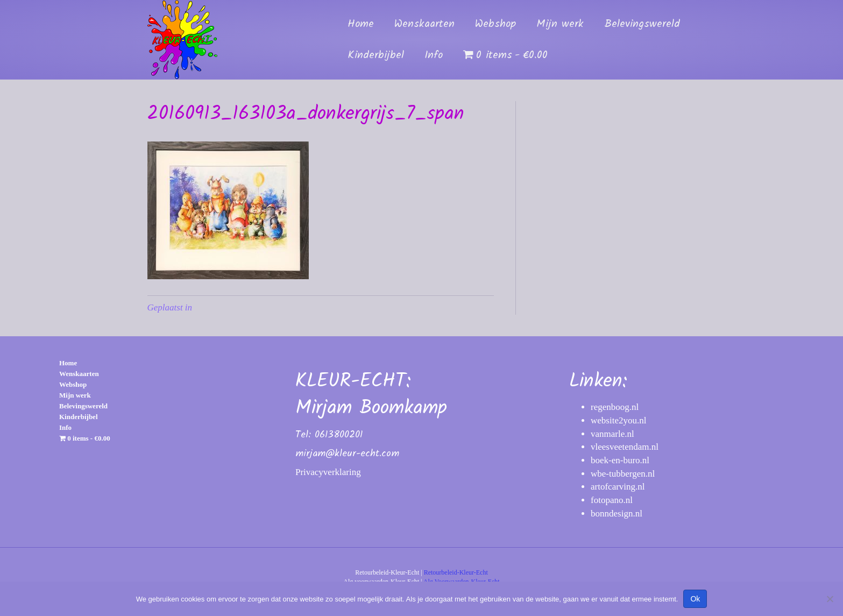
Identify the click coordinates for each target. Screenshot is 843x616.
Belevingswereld (642, 24)
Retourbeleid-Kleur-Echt (456, 572)
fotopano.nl (612, 500)
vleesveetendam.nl (625, 447)
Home (361, 24)
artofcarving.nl (618, 487)
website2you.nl (618, 420)
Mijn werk (560, 24)
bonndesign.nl (617, 514)
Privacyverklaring (328, 472)
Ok (695, 599)
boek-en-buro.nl (620, 460)
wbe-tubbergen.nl (623, 474)
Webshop (495, 24)
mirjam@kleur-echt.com (347, 454)
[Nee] (830, 599)
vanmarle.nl (612, 434)
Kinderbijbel (376, 55)
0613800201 (339, 435)
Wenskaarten (424, 24)
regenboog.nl (615, 407)
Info (434, 55)
